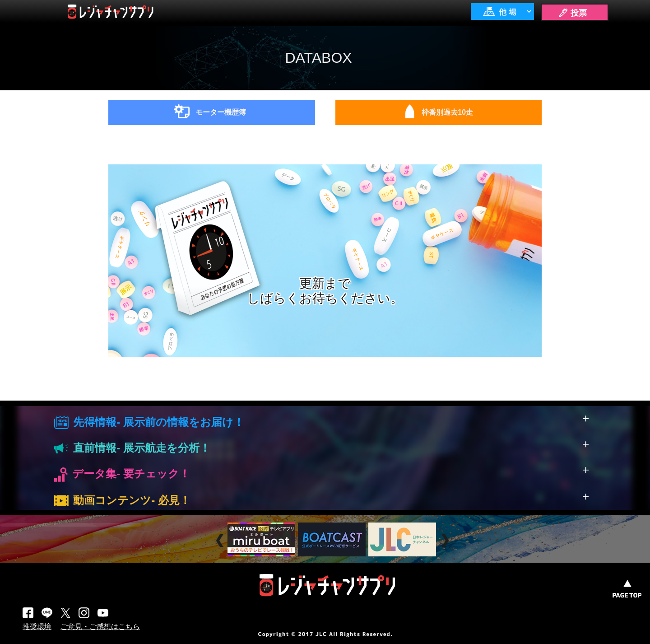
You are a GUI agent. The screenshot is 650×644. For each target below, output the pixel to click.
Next (446, 540)
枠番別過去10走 (447, 112)
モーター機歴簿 (221, 112)
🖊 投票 (572, 13)
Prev (221, 540)
